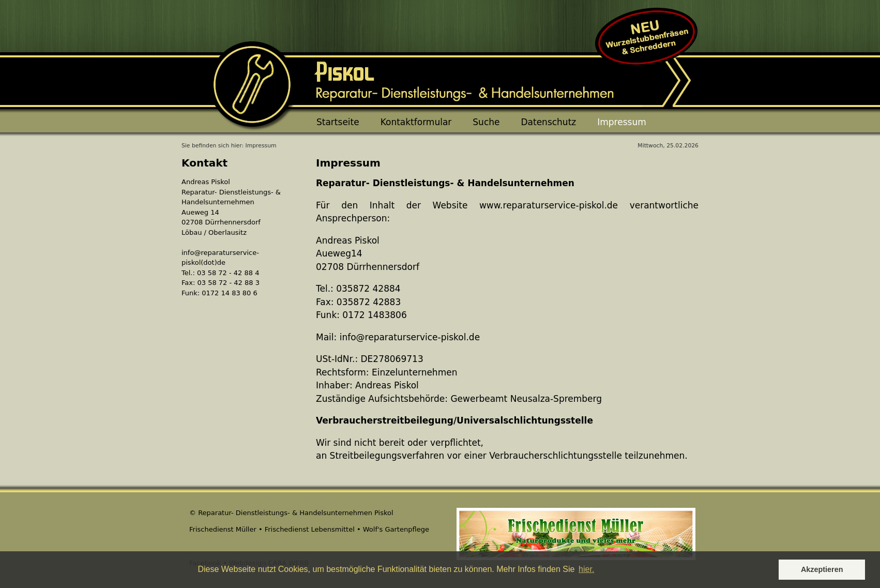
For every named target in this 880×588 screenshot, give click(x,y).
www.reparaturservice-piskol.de (549, 205)
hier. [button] (586, 569)
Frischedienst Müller (223, 529)
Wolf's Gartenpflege (396, 529)
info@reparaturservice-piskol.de (410, 337)
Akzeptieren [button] (822, 569)
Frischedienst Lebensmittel (310, 529)
